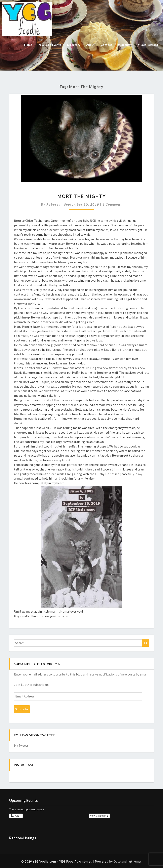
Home (28, 45)
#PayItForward (148, 45)
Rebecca (54, 204)
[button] (16, 816)
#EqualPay (125, 45)
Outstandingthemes (128, 861)
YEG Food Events (50, 45)
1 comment (112, 204)
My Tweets (21, 745)
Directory (74, 45)
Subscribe (22, 709)
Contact (106, 45)
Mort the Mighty (82, 196)
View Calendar (99, 816)
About (90, 45)
